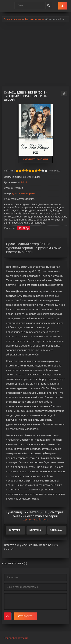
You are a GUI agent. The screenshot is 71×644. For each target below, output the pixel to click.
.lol (6, 6)
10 (46, 171)
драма (16, 193)
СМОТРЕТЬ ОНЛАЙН (35, 159)
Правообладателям (16, 638)
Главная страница (13, 19)
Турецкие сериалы (35, 19)
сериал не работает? (35, 519)
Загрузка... (15, 530)
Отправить (26, 616)
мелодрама (28, 193)
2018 (24, 182)
